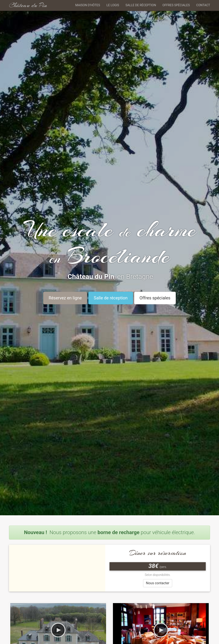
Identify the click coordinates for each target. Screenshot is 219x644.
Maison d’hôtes (88, 5)
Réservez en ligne (65, 298)
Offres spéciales (176, 5)
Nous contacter (158, 583)
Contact (203, 5)
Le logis (113, 5)
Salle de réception (141, 5)
